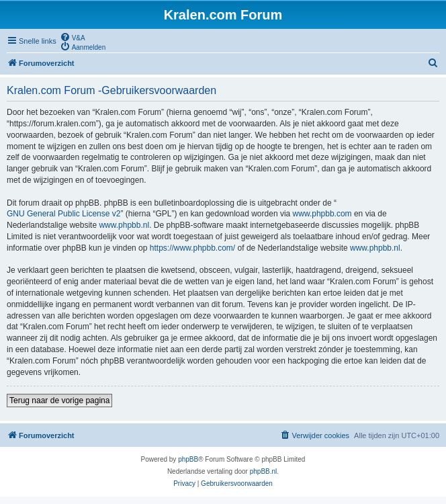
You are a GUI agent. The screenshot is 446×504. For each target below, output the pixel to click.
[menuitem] (73, 37)
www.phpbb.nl (124, 225)
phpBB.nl (264, 471)
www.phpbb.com (322, 214)
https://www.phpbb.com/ (192, 248)
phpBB (188, 459)
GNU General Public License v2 (63, 214)
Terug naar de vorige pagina (59, 401)
